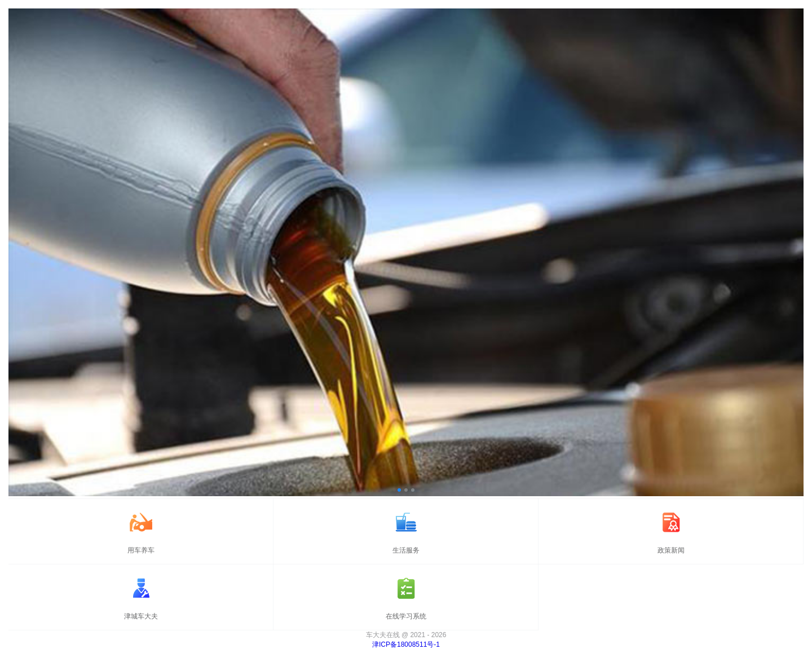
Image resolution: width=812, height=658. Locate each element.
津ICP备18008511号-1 (406, 644)
